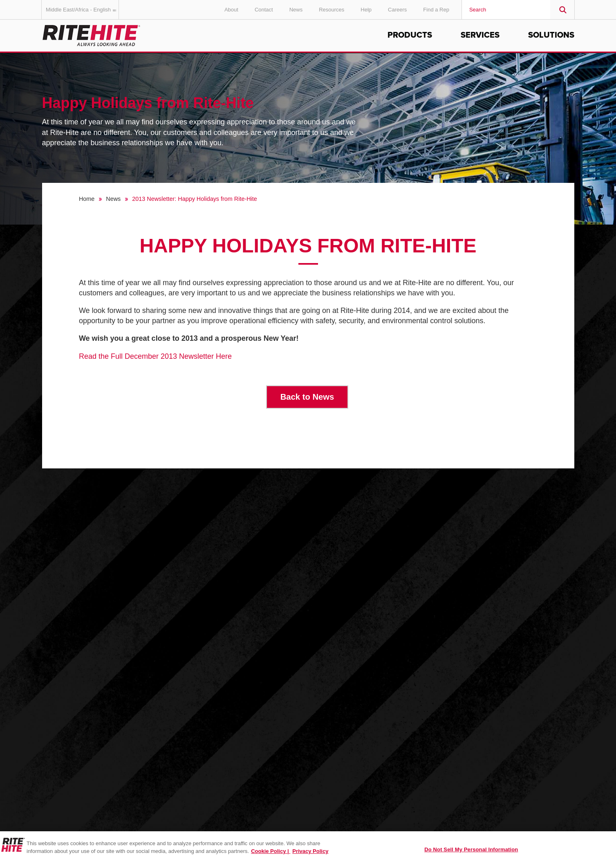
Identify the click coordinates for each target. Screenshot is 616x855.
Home (87, 199)
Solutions (551, 35)
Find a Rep (436, 10)
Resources (332, 10)
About (231, 10)
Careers (397, 10)
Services (480, 35)
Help (366, 10)
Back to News (307, 397)
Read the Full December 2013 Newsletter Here (155, 356)
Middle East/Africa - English (82, 10)
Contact (264, 10)
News (296, 10)
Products (410, 35)
